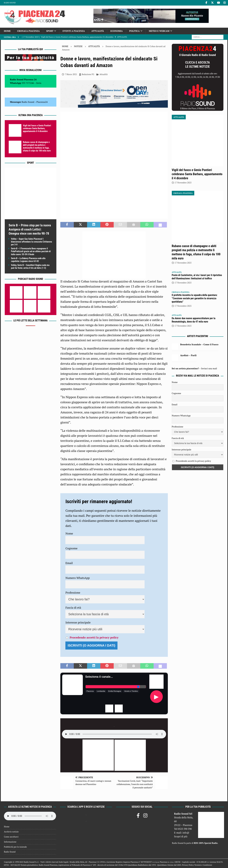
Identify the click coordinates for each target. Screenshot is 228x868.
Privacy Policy (188, 865)
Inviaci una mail (209, 368)
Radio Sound (10, 3)
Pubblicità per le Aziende (15, 847)
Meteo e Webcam (159, 31)
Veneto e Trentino (131, 691)
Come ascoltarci (11, 837)
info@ (186, 833)
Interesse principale (78, 622)
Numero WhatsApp (78, 578)
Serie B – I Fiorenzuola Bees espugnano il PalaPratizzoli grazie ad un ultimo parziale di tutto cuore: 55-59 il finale (31, 251)
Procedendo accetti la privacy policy (94, 637)
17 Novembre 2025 (183, 183)
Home (7, 31)
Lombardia (101, 691)
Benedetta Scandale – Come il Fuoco (199, 344)
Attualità (98, 31)
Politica (134, 31)
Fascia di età (73, 607)
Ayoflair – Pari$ (188, 355)
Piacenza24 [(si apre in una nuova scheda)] (42, 102)
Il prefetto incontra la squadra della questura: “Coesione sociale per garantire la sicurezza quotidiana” (195, 298)
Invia (39, 83)
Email (69, 563)
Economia (116, 31)
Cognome (71, 548)
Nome (69, 533)
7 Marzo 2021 (71, 74)
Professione (73, 592)
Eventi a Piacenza (74, 31)
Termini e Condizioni (203, 865)
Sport (50, 31)
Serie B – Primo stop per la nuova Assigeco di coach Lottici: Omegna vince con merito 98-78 (30, 229)
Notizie (78, 46)
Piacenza (90, 691)
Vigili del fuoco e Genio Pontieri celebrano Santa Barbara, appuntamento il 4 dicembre (37, 128)
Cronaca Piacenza (28, 31)
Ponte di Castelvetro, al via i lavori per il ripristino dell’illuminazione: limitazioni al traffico (197, 277)
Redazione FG (88, 74)
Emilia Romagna (115, 691)
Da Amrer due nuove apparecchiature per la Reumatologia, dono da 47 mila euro (194, 320)
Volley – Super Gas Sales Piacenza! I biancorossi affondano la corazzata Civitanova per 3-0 (32, 242)
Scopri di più (181, 836)
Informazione (10, 842)
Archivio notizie (11, 832)
